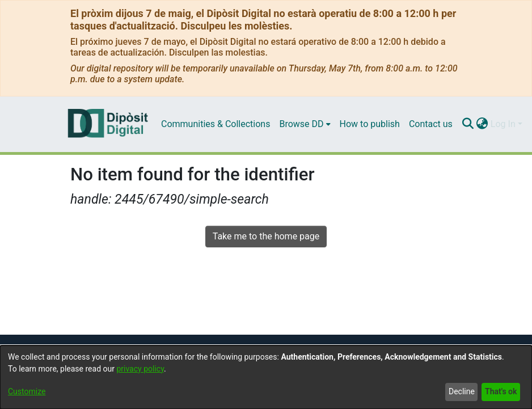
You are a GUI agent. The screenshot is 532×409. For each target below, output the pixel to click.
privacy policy (140, 369)
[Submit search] (468, 124)
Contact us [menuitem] (431, 124)
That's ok (501, 391)
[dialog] (266, 377)
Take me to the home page (266, 236)
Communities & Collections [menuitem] (216, 124)
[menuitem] (305, 124)
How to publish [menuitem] (370, 124)
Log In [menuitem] (503, 124)
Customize (27, 391)
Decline (462, 391)
